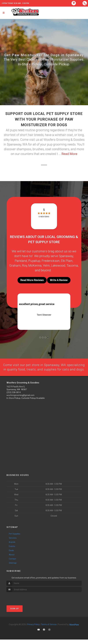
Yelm (46, 266)
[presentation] (22, 602)
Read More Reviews (32, 280)
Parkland (21, 261)
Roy (25, 266)
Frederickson (51, 261)
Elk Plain (67, 261)
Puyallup (34, 261)
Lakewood (58, 266)
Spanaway (66, 256)
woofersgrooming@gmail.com (20, 400)
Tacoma (72, 266)
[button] (40, 337)
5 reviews (44, 217)
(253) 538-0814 (14, 397)
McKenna (35, 266)
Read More (69, 154)
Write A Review (59, 280)
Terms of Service (49, 629)
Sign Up (15, 613)
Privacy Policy (33, 629)
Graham (15, 266)
